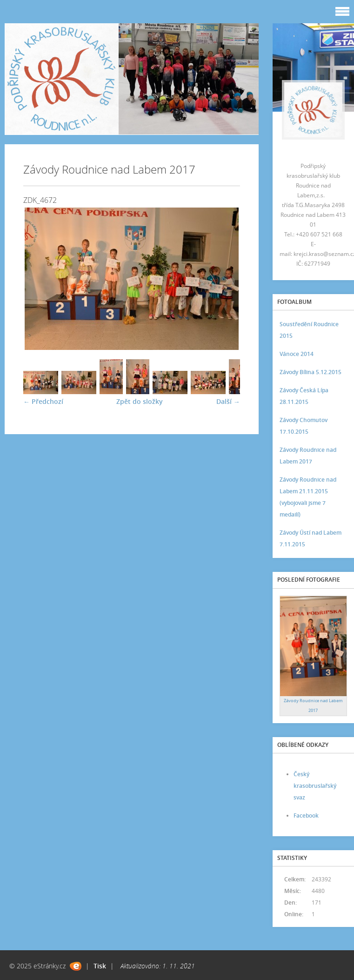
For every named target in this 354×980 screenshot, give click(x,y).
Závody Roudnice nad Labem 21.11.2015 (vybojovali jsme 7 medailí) (308, 497)
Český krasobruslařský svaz (315, 786)
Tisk (100, 966)
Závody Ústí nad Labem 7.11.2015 (311, 538)
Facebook (306, 816)
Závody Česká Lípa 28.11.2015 (304, 396)
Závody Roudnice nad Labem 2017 (308, 456)
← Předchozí (43, 401)
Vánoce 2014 (297, 354)
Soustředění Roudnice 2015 (309, 330)
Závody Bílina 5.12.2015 (311, 372)
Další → (228, 401)
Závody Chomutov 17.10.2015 (304, 426)
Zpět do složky (140, 401)
